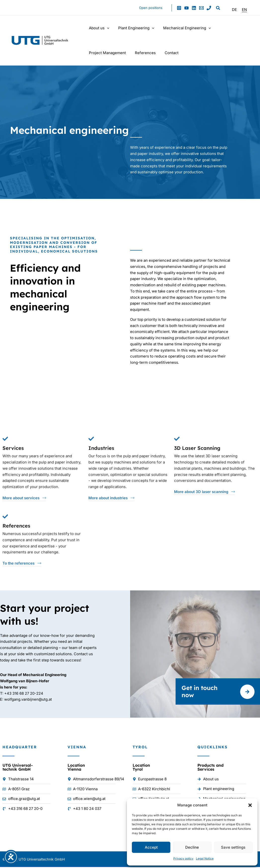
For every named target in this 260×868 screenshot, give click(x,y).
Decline (192, 847)
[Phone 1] (209, 8)
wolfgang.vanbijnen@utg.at (28, 700)
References (143, 53)
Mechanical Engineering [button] (183, 28)
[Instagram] (179, 8)
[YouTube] (186, 8)
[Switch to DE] (234, 10)
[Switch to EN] (244, 10)
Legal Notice (205, 858)
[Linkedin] (194, 8)
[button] (250, 805)
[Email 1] (201, 8)
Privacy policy (183, 858)
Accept (151, 847)
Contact (168, 53)
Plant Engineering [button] (134, 28)
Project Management (107, 53)
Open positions (152, 8)
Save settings (233, 847)
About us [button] (98, 28)
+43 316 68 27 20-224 (24, 694)
